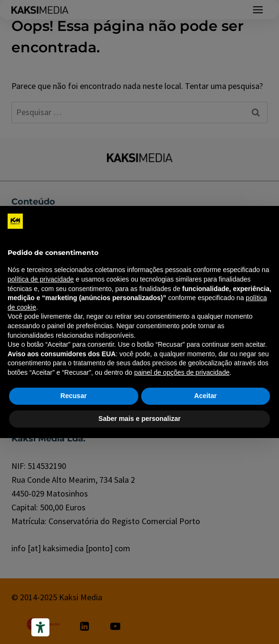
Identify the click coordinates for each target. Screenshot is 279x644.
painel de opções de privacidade (182, 372)
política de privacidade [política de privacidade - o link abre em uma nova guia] (41, 279)
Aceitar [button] (206, 396)
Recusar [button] (73, 396)
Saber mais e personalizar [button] (139, 419)
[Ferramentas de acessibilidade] (40, 627)
